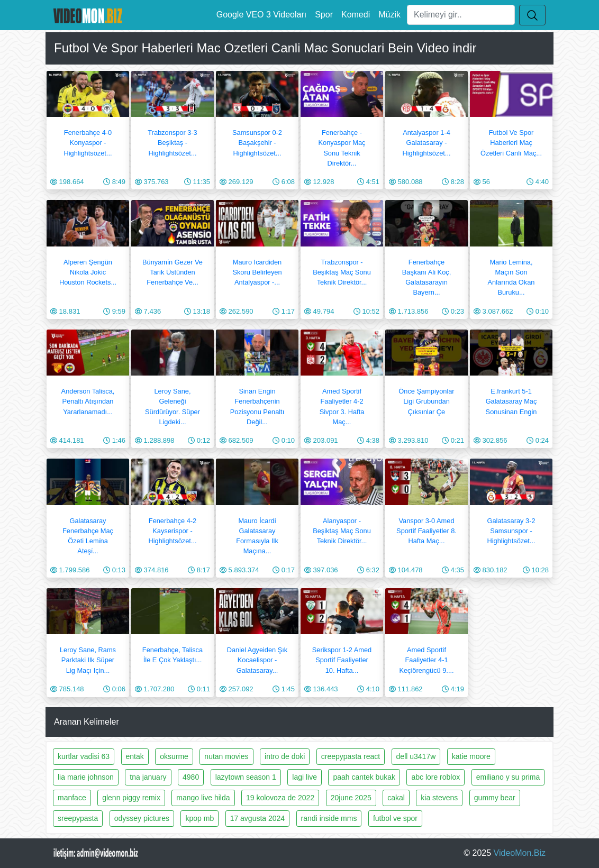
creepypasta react (351, 756)
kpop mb (199, 818)
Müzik (389, 15)
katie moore (471, 756)
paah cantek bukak (364, 777)
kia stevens (439, 798)
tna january (148, 777)
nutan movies (226, 756)
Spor (324, 15)
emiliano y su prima (508, 777)
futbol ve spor (395, 818)
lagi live (305, 777)
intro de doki (285, 756)
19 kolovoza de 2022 (280, 798)
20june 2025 (351, 798)
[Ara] (461, 15)
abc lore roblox (435, 777)
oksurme (174, 756)
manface (72, 798)
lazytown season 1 (246, 777)
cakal (396, 798)
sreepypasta (78, 818)
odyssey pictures (142, 818)
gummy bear (495, 798)
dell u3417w (416, 756)
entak (135, 756)
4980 (191, 777)
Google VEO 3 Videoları (261, 15)
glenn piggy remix (131, 798)
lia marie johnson (86, 777)
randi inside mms (329, 818)
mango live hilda (203, 798)
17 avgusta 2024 (258, 818)
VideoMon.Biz (520, 853)
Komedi (356, 15)
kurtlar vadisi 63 (84, 756)
